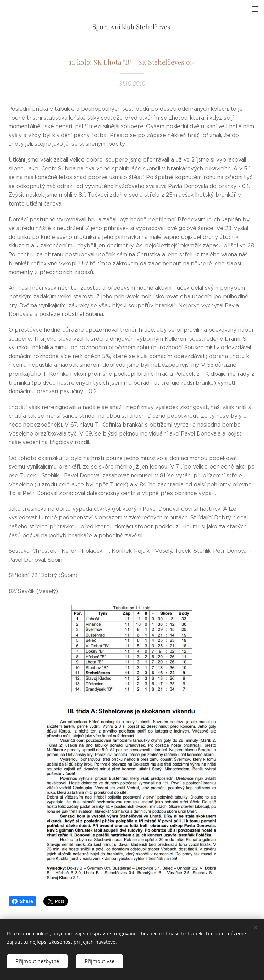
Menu (255, 9)
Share (23, 901)
